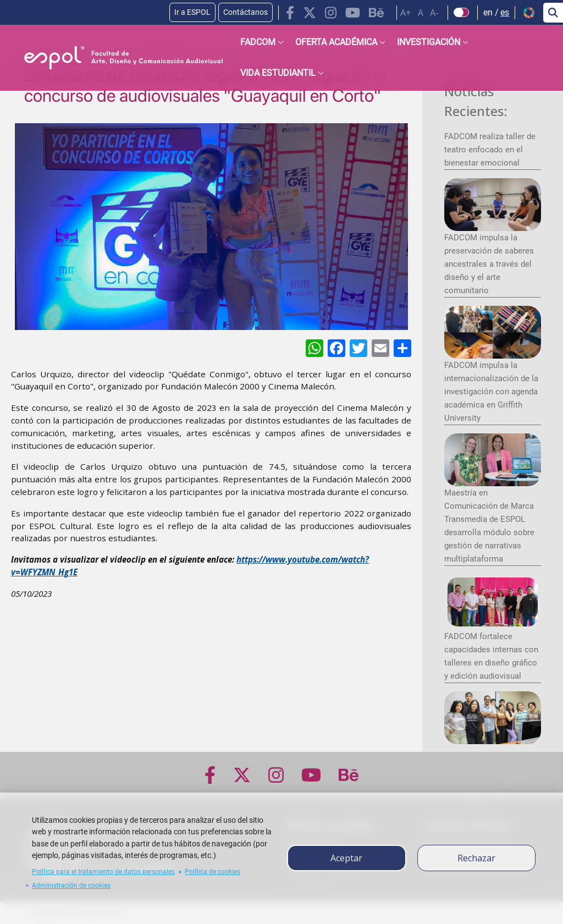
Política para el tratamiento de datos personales (103, 872)
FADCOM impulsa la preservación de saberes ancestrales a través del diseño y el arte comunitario (489, 264)
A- (434, 13)
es (505, 12)
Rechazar (476, 858)
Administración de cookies (71, 886)
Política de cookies (212, 872)
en (488, 12)
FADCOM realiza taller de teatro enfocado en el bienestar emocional (490, 150)
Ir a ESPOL (192, 12)
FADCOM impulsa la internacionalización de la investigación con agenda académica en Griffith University (491, 392)
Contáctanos (245, 12)
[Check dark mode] (462, 13)
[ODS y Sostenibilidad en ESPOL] (108, 348)
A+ (406, 13)
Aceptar (346, 858)
